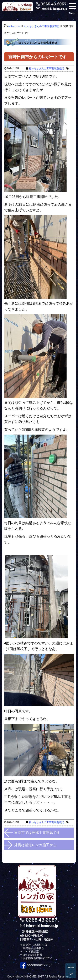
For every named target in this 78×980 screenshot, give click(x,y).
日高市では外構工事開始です (37, 833)
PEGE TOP (71, 971)
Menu (72, 8)
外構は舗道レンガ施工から (35, 845)
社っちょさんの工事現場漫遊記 (46, 68)
